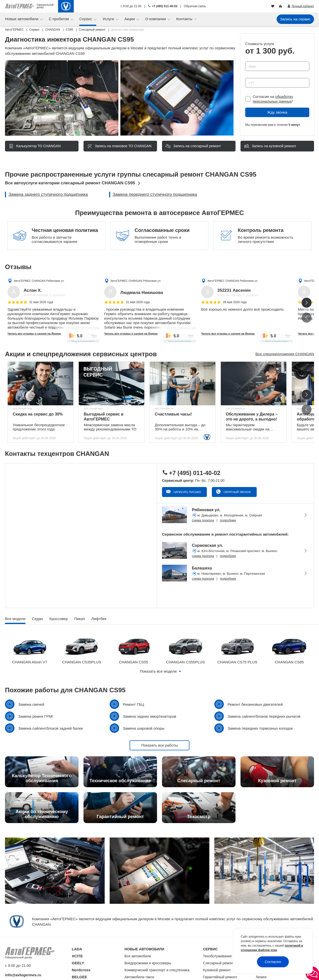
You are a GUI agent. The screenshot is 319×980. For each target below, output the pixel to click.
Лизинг (261, 977)
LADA (77, 949)
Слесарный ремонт (219, 963)
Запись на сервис (295, 19)
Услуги (109, 19)
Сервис (86, 19)
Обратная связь (195, 6)
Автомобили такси (139, 977)
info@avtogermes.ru (23, 975)
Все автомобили (138, 956)
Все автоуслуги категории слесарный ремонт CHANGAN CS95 (70, 183)
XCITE (77, 956)
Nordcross (81, 970)
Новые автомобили (22, 19)
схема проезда (203, 520)
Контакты (185, 19)
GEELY (78, 963)
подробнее (228, 520)
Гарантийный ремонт (220, 977)
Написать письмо (187, 492)
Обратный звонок (237, 492)
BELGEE (80, 977)
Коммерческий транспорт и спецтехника (157, 970)
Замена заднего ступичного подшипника (48, 194)
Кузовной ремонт (217, 970)
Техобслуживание (218, 956)
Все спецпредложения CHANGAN (285, 354)
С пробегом (59, 19)
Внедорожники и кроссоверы (148, 963)
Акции (130, 19)
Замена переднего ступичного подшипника (155, 194)
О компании (156, 19)
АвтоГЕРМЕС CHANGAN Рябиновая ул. (39, 281)
